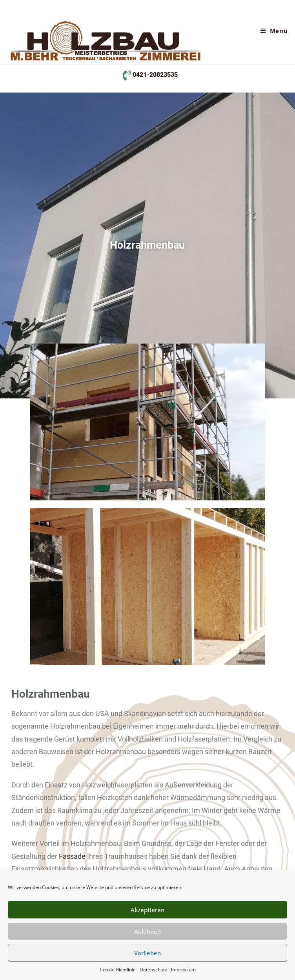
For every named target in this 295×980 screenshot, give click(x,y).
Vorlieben (147, 953)
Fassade (72, 856)
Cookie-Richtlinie (118, 970)
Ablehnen (147, 931)
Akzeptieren (147, 910)
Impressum (183, 970)
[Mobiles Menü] (274, 31)
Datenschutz (153, 970)
